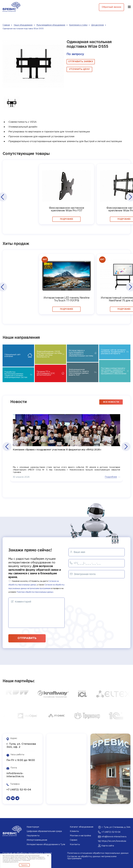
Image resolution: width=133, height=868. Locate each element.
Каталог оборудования (82, 827)
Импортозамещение (37, 840)
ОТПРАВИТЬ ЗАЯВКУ (81, 62)
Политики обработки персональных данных (35, 592)
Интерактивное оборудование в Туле (46, 845)
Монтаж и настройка (80, 836)
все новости (111, 402)
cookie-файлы (19, 856)
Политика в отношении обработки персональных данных (98, 853)
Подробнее (66, 219)
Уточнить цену (79, 69)
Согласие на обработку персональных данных (27, 853)
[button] (2, 197)
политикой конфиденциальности (16, 861)
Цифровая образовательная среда (44, 831)
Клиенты (74, 831)
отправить (27, 638)
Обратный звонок (111, 7)
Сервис (74, 840)
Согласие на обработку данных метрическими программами (92, 858)
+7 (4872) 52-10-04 (19, 790)
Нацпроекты (33, 836)
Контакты (75, 845)
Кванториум (33, 827)
